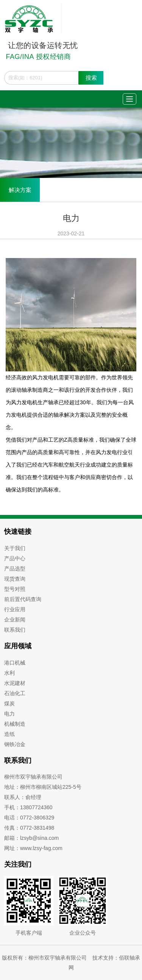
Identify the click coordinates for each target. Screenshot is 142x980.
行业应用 (15, 609)
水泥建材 (15, 683)
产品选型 (15, 569)
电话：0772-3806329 (29, 818)
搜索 (91, 78)
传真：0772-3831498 (29, 828)
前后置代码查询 (23, 599)
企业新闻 (15, 620)
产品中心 (15, 558)
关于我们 (15, 548)
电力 (9, 714)
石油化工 (15, 693)
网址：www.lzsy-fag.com (33, 848)
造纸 (9, 734)
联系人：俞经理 (23, 797)
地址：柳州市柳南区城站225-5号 (43, 787)
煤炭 (9, 703)
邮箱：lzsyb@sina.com (31, 838)
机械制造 (15, 724)
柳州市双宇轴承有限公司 (33, 777)
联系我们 (15, 630)
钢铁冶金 (15, 744)
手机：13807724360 (28, 807)
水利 (9, 673)
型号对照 (15, 589)
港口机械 (15, 663)
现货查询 (15, 579)
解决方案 (20, 190)
